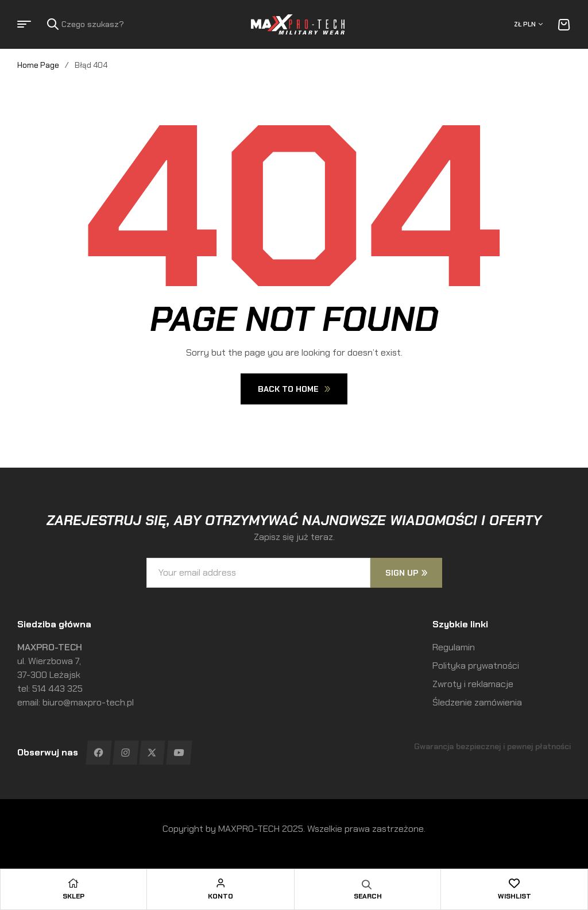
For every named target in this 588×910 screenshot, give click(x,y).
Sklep (73, 896)
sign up (406, 573)
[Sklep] (73, 883)
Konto (220, 896)
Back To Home (294, 389)
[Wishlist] (514, 883)
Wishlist (514, 896)
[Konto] (220, 883)
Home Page (38, 65)
